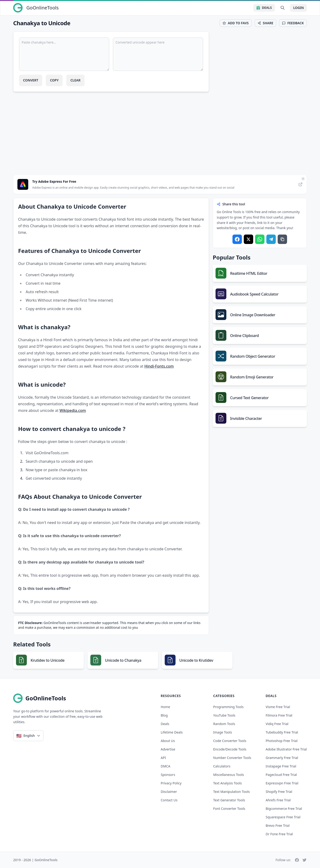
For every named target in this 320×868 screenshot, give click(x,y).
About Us (168, 741)
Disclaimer (169, 792)
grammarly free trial (282, 758)
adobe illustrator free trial (286, 749)
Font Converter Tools (229, 809)
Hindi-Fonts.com (159, 366)
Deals (264, 8)
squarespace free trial (283, 817)
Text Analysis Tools (227, 783)
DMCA (166, 766)
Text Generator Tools (229, 800)
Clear (75, 80)
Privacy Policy (171, 783)
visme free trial (278, 707)
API (163, 758)
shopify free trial (279, 792)
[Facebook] (297, 860)
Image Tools (223, 732)
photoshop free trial (282, 741)
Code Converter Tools (230, 741)
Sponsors (168, 775)
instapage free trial (281, 766)
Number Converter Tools (232, 758)
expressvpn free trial (282, 783)
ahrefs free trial (278, 800)
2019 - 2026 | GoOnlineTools (35, 860)
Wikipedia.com (73, 410)
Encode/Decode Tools (230, 749)
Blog (164, 715)
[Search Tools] (283, 8)
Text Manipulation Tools (232, 792)
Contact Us (169, 800)
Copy (54, 80)
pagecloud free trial (281, 775)
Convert (31, 80)
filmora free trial (279, 715)
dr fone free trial (279, 834)
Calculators (222, 766)
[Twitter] (304, 860)
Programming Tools (228, 707)
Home (165, 707)
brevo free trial (278, 825)
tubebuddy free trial (282, 732)
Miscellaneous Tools (229, 775)
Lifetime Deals (172, 732)
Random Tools (224, 724)
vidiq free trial (277, 724)
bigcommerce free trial (284, 809)
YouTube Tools (224, 715)
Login (298, 8)
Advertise (168, 749)
